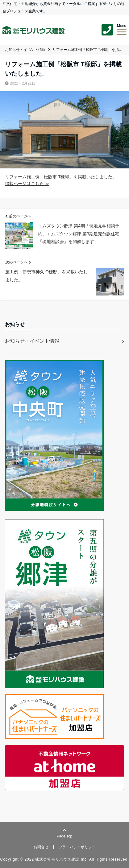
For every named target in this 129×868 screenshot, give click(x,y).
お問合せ (41, 847)
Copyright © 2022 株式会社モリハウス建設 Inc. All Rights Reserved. (65, 859)
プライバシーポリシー (77, 847)
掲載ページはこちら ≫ (27, 184)
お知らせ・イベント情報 (32, 341)
